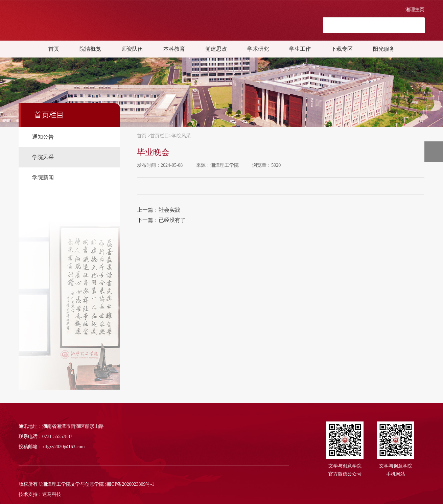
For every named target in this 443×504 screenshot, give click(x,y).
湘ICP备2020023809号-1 (130, 484)
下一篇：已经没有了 (161, 220)
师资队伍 (132, 49)
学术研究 (258, 49)
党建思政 (216, 49)
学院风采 (181, 136)
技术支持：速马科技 (40, 494)
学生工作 (300, 49)
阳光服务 (384, 49)
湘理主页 (415, 10)
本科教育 (174, 49)
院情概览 (90, 49)
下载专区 (342, 49)
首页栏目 (160, 136)
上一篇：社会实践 (159, 210)
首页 (54, 49)
